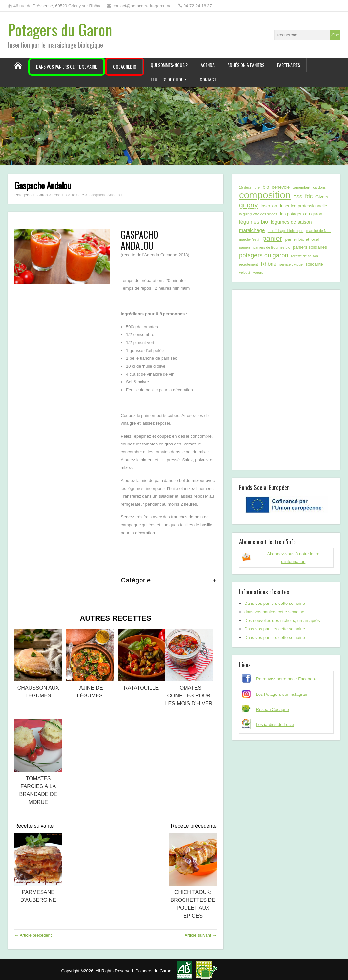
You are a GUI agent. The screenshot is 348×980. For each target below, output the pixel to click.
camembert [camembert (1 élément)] (301, 187)
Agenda (208, 65)
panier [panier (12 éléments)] (272, 239)
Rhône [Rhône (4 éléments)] (269, 264)
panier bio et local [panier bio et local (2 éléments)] (302, 239)
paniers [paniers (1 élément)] (245, 247)
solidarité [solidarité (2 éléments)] (314, 264)
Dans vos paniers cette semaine (66, 67)
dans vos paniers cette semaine (274, 612)
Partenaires (289, 65)
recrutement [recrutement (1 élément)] (249, 264)
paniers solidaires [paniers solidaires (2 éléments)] (310, 247)
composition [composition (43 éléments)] (265, 195)
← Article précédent (33, 935)
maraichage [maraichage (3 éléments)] (252, 230)
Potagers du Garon (60, 29)
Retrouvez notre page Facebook (287, 679)
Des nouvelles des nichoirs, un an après (282, 620)
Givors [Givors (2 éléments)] (322, 197)
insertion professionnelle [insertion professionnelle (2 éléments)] (304, 206)
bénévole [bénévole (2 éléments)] (281, 187)
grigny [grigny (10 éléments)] (248, 205)
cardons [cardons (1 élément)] (319, 187)
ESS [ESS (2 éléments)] (298, 197)
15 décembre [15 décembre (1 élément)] (249, 187)
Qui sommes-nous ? (169, 65)
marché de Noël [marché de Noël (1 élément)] (319, 231)
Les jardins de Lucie (275, 725)
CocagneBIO (125, 67)
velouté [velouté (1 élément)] (245, 272)
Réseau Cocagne (272, 709)
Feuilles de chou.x (169, 79)
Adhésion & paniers (246, 65)
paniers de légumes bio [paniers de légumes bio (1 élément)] (272, 247)
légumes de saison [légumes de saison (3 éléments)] (291, 222)
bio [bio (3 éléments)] (266, 187)
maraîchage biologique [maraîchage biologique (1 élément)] (285, 231)
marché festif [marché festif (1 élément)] (249, 239)
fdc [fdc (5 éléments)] (309, 196)
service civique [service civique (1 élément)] (291, 264)
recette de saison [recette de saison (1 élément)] (304, 256)
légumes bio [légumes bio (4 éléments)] (253, 222)
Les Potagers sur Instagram (282, 694)
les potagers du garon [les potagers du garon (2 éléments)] (301, 214)
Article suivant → (201, 935)
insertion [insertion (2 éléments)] (269, 206)
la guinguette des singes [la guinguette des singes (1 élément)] (258, 214)
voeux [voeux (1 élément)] (258, 272)
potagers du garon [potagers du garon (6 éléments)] (264, 255)
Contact (208, 79)
